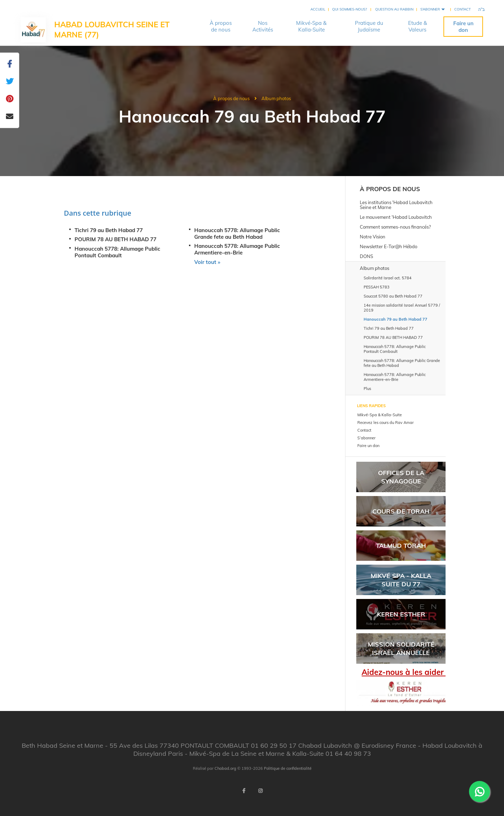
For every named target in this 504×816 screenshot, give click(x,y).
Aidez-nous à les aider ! (405, 672)
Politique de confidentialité (288, 768)
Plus (367, 389)
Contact (463, 9)
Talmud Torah (401, 546)
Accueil (318, 9)
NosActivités (263, 26)
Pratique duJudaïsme (369, 26)
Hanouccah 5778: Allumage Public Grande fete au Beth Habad (237, 233)
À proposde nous (221, 26)
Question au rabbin (394, 9)
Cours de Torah (401, 511)
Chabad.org (225, 768)
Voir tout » (207, 262)
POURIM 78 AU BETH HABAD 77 (115, 239)
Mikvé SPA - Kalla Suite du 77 (401, 580)
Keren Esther (401, 614)
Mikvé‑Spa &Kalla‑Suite (311, 26)
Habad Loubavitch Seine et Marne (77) (112, 30)
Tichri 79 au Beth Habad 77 (109, 230)
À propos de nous (231, 98)
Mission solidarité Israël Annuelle (401, 648)
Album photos (276, 98)
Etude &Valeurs (418, 26)
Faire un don (463, 27)
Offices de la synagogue (401, 477)
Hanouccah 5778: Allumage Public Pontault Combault (117, 252)
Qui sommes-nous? (349, 9)
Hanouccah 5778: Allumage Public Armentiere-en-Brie (237, 249)
